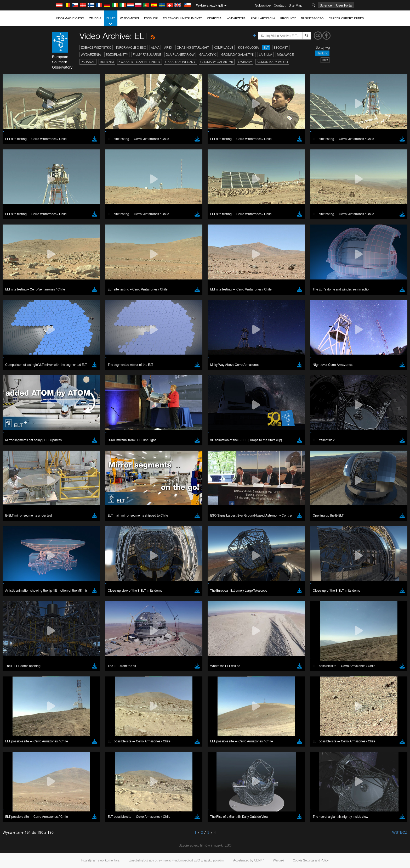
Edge (61, 671)
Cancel (83, 757)
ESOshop (151, 18)
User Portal (344, 5)
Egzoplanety (117, 55)
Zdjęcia (95, 18)
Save (58, 757)
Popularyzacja (263, 18)
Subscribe (263, 5)
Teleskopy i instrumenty (182, 18)
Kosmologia (248, 47)
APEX (168, 47)
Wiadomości (129, 18)
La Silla (266, 55)
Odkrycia (214, 18)
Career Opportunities (346, 18)
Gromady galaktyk (238, 55)
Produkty (288, 18)
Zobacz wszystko (96, 47)
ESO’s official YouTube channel (164, 570)
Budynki (107, 62)
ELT (266, 47)
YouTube (53, 570)
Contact (280, 5)
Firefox (61, 675)
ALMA (155, 47)
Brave (61, 661)
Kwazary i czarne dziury (139, 62)
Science (326, 5)
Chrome (63, 666)
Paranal (88, 62)
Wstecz (400, 832)
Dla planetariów (180, 55)
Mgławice (285, 55)
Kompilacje (223, 47)
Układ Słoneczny (180, 62)
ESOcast (281, 47)
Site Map (295, 5)
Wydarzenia (236, 18)
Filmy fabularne (147, 55)
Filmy (111, 21)
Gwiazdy (245, 62)
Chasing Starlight (193, 47)
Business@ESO (312, 18)
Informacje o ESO (70, 18)
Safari (61, 680)
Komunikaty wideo (272, 62)
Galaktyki (208, 55)
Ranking (322, 53)
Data (325, 60)
